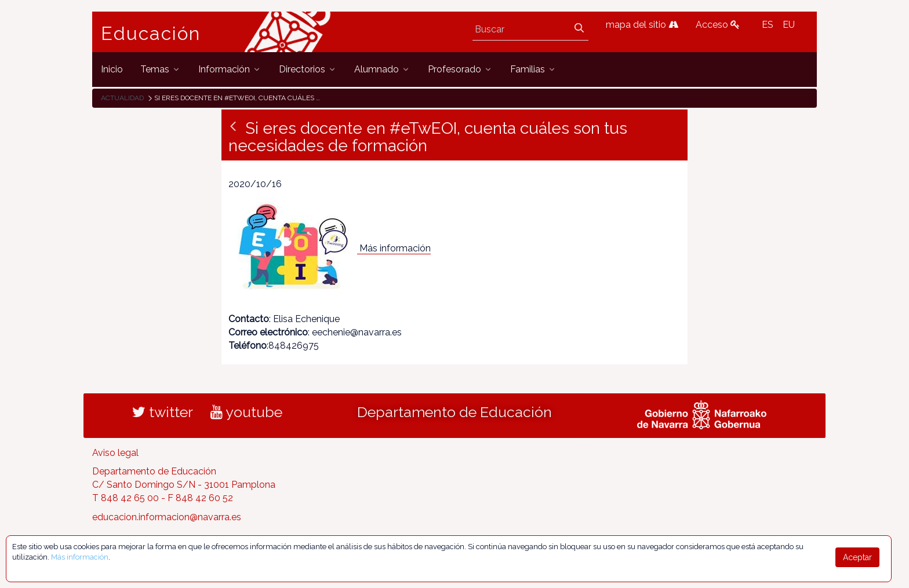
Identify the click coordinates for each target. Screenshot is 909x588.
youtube (246, 412)
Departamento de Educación (454, 412)
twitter (163, 412)
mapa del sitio (642, 25)
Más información (395, 248)
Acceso (718, 25)
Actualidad (122, 98)
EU (789, 25)
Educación (151, 34)
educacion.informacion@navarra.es (167, 517)
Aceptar (857, 557)
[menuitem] (112, 69)
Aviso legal (115, 453)
